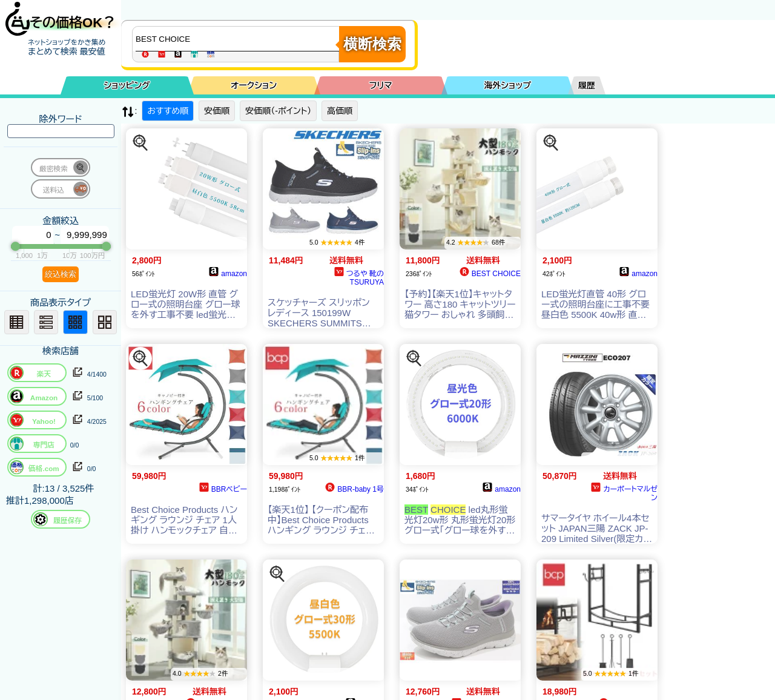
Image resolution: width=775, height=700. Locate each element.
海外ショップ (507, 85)
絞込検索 (61, 274)
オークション (254, 85)
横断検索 (372, 44)
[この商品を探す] (140, 143)
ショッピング (127, 85)
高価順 (340, 111)
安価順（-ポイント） (278, 111)
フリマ (381, 85)
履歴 (587, 85)
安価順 (217, 111)
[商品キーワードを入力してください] (239, 39)
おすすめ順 (168, 111)
